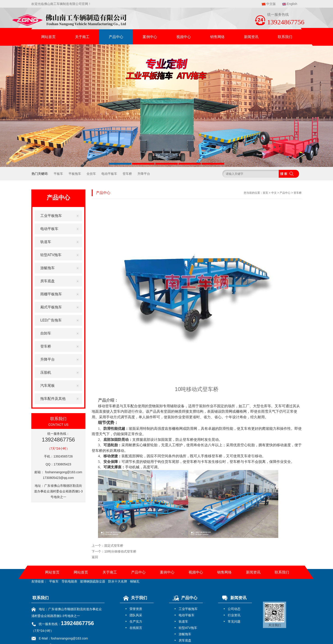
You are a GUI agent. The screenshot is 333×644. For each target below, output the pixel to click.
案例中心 (150, 37)
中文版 (271, 4)
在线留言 (136, 628)
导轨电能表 (69, 581)
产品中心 (116, 37)
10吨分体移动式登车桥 (120, 551)
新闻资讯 (251, 37)
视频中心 (184, 37)
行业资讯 (234, 615)
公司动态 (234, 609)
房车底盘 (185, 640)
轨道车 (183, 621)
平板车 (58, 174)
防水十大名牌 (118, 581)
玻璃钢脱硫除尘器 (93, 581)
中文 (274, 193)
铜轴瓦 (135, 581)
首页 (265, 193)
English (292, 4)
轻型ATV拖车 (188, 628)
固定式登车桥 (114, 546)
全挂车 (91, 174)
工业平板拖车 (188, 609)
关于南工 (82, 37)
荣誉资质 (136, 609)
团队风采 (136, 615)
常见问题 (234, 621)
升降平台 (144, 174)
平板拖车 (75, 174)
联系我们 (285, 37)
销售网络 (217, 37)
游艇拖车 (185, 634)
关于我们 (134, 598)
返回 (95, 557)
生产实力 (136, 621)
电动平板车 (109, 174)
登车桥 (127, 174)
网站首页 (48, 37)
